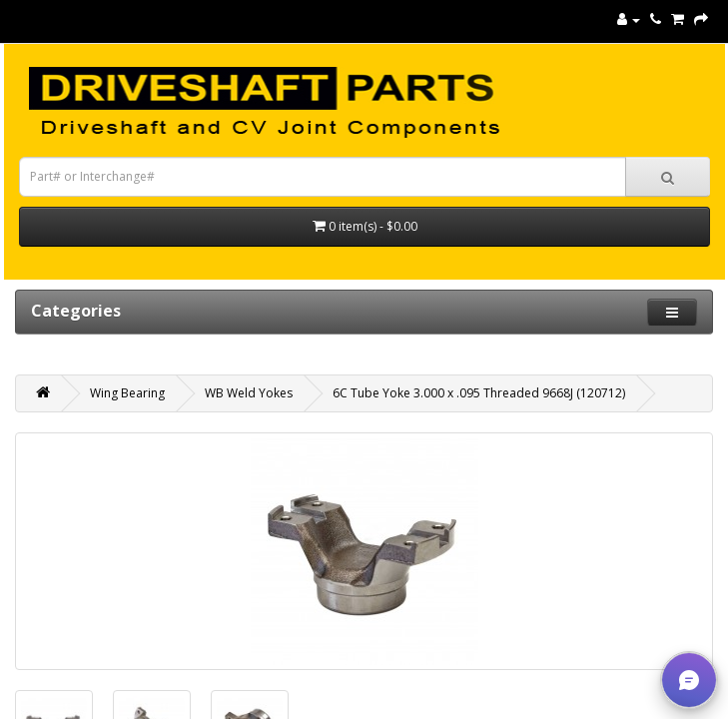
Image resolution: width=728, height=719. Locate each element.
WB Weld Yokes (249, 393)
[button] (689, 680)
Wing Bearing (127, 393)
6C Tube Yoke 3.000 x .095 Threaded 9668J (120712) (479, 393)
